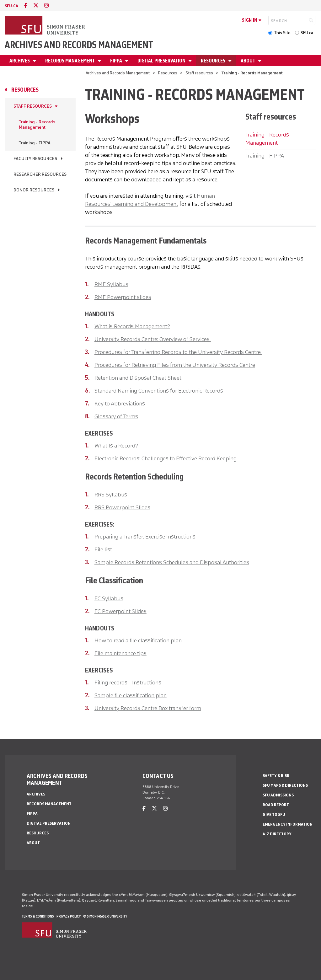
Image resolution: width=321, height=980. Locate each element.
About (248, 61)
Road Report (276, 805)
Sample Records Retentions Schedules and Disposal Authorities (172, 562)
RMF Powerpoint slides (123, 297)
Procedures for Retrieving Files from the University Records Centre (175, 365)
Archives (20, 61)
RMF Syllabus (111, 284)
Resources (214, 61)
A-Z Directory (277, 834)
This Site (282, 33)
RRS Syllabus (111, 495)
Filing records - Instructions (128, 683)
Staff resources (199, 73)
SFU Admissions (278, 795)
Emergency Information (288, 824)
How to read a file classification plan (138, 640)
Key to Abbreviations (120, 404)
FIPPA (117, 61)
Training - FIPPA (35, 143)
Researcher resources (40, 174)
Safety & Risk (276, 776)
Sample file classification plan (131, 695)
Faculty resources (35, 159)
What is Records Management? (132, 326)
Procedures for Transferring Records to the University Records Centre (178, 352)
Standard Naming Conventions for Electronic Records (159, 391)
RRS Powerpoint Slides (122, 507)
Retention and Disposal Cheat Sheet (138, 378)
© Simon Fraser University (105, 916)
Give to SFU (274, 814)
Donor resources (34, 190)
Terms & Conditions (38, 916)
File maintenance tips (120, 653)
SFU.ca (307, 33)
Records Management (70, 61)
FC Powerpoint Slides (120, 611)
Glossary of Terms (116, 416)
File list (103, 549)
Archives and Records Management (79, 45)
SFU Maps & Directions (285, 785)
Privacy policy (69, 916)
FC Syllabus (109, 598)
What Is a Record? (116, 446)
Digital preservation (162, 61)
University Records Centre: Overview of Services (153, 339)
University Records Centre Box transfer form (148, 708)
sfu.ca (11, 6)
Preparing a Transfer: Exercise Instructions (145, 537)
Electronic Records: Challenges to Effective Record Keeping (166, 458)
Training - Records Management (37, 125)
